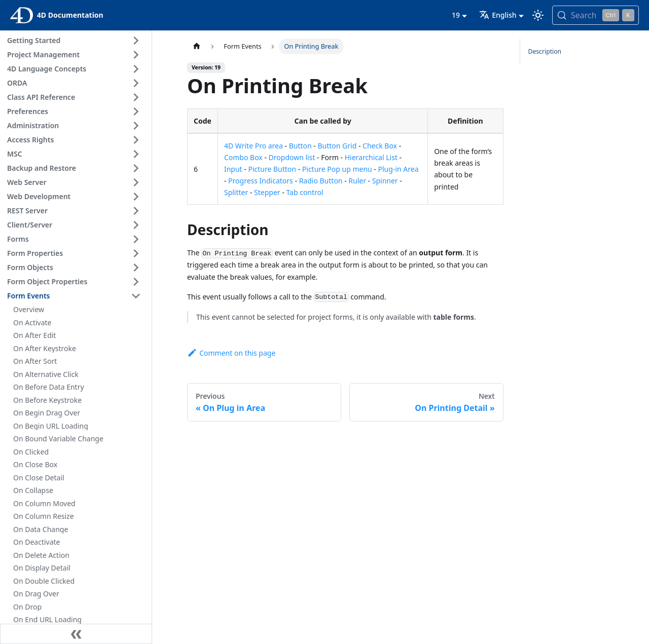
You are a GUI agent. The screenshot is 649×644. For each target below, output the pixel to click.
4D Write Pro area (254, 146)
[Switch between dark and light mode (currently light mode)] (538, 15)
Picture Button (272, 169)
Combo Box (243, 157)
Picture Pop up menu (337, 169)
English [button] (498, 15)
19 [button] (456, 15)
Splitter (236, 192)
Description (545, 51)
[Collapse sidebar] (76, 634)
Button (300, 146)
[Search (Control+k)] (596, 15)
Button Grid (337, 146)
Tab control (304, 192)
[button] (76, 41)
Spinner (385, 181)
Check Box (380, 146)
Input (233, 169)
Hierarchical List (371, 157)
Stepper (267, 192)
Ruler (357, 181)
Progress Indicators (261, 181)
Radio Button (321, 181)
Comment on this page (231, 353)
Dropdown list (292, 157)
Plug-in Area (399, 169)
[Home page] (197, 46)
